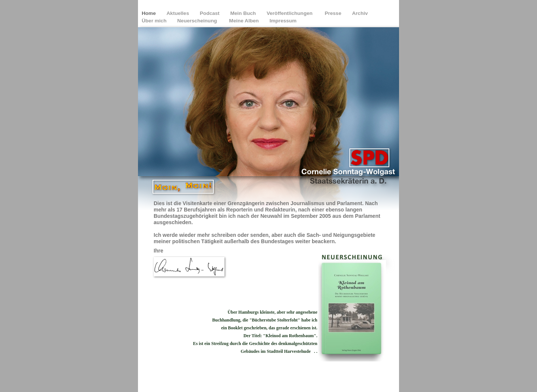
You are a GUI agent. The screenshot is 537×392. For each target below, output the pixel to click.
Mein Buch (244, 13)
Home (150, 13)
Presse (334, 13)
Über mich (155, 21)
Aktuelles (179, 13)
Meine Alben (244, 21)
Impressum (283, 21)
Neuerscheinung (198, 21)
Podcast (211, 13)
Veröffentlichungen (291, 13)
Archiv (361, 13)
